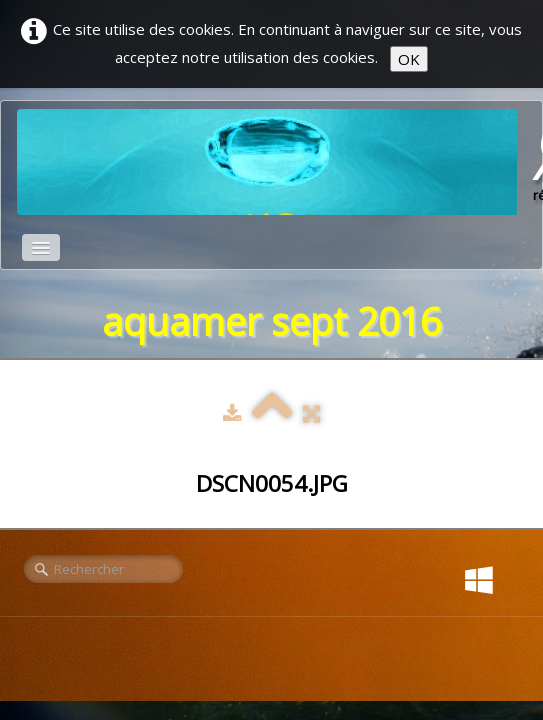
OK (409, 59)
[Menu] (41, 247)
